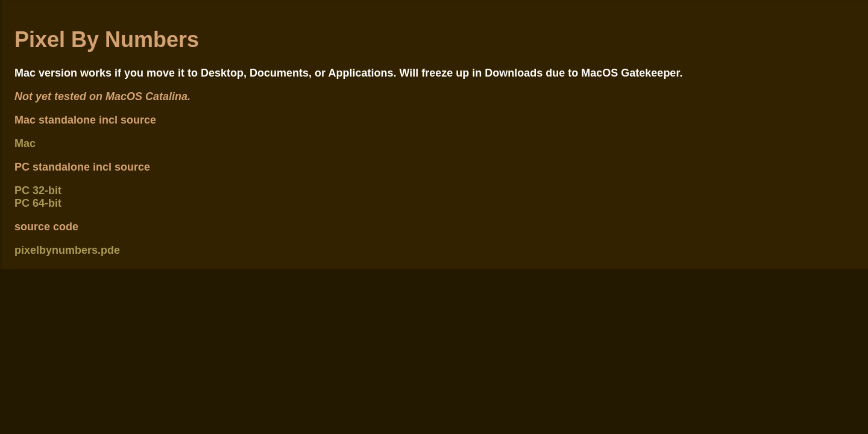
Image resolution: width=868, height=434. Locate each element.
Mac (25, 143)
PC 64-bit (38, 203)
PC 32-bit (38, 190)
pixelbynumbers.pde (67, 250)
